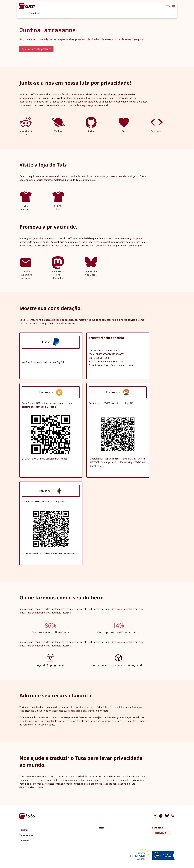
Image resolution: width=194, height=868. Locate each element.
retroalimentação (26, 126)
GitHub (39, 711)
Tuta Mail (24, 830)
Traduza (58, 124)
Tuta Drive (24, 841)
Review (91, 124)
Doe (124, 124)
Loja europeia (26, 201)
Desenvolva (157, 124)
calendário (117, 94)
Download (34, 13)
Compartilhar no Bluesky (91, 266)
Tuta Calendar (26, 835)
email (107, 94)
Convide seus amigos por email (26, 268)
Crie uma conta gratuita (36, 49)
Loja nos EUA (58, 201)
